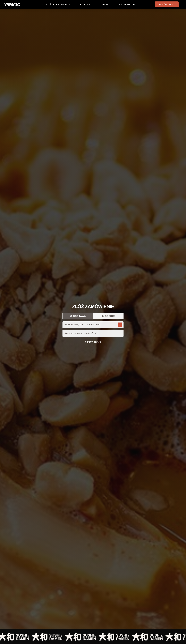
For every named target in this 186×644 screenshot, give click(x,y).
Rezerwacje (127, 4)
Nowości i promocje (56, 4)
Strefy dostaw (93, 342)
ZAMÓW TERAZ (167, 5)
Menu (105, 4)
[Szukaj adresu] (120, 325)
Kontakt (86, 4)
